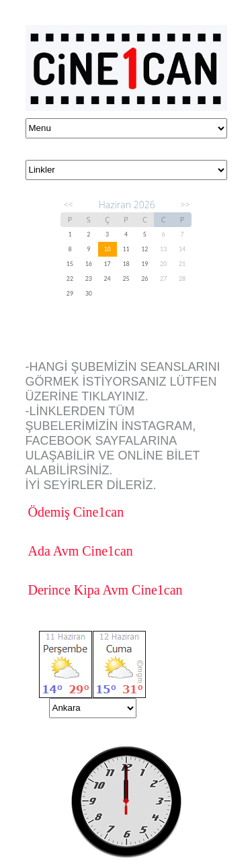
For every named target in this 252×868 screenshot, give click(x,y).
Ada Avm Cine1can (81, 551)
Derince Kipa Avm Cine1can (106, 590)
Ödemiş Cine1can (76, 512)
